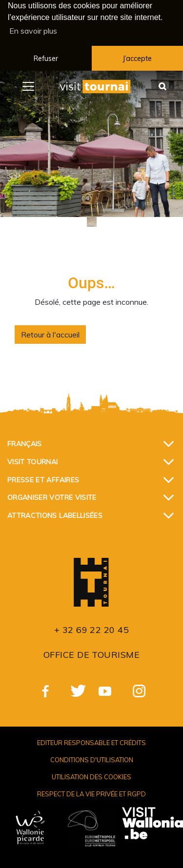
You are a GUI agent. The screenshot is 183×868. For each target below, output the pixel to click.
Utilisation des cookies (91, 776)
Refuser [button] (46, 59)
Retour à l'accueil (50, 334)
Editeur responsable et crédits (91, 742)
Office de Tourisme (91, 654)
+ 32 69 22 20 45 (91, 629)
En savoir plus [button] (33, 31)
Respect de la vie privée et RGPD (91, 793)
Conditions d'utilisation (92, 759)
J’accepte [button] (137, 59)
